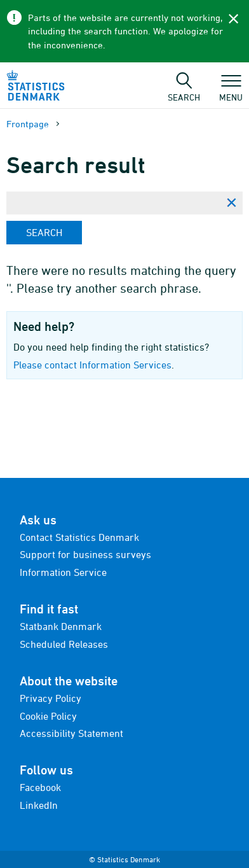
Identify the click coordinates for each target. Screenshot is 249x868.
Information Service (63, 572)
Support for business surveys (85, 554)
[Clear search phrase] (231, 203)
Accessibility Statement (71, 733)
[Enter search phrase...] (113, 203)
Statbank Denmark (61, 626)
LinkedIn (39, 805)
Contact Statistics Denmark (79, 537)
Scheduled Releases (64, 644)
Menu (231, 91)
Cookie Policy (48, 716)
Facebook (40, 787)
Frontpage (28, 124)
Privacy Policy (50, 698)
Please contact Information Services (92, 365)
